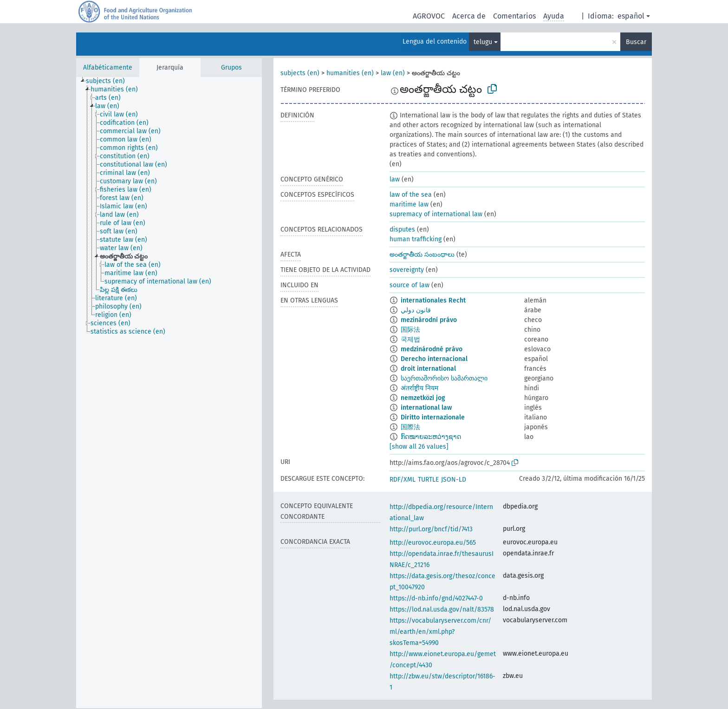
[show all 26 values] (419, 447)
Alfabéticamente (108, 68)
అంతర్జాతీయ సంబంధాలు (422, 255)
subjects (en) (300, 73)
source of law (409, 285)
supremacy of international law (436, 214)
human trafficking (416, 239)
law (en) (393, 73)
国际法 (410, 330)
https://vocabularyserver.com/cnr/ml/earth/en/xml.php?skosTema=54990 (440, 632)
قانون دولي (416, 310)
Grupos (231, 68)
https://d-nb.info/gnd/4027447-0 (436, 598)
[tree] (169, 393)
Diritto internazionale (433, 417)
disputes (402, 229)
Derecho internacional (434, 359)
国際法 (410, 427)
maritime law (409, 204)
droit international (428, 369)
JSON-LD (454, 480)
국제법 (410, 339)
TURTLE (428, 480)
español (631, 16)
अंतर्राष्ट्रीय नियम (419, 388)
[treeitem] (109, 81)
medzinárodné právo (432, 349)
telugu (483, 42)
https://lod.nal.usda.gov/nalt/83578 (442, 609)
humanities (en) (350, 73)
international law (426, 408)
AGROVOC (429, 16)
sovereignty (407, 270)
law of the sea (411, 195)
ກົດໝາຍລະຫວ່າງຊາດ (431, 437)
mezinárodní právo (429, 320)
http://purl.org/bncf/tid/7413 (431, 529)
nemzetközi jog (423, 398)
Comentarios (514, 16)
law (395, 179)
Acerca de (469, 16)
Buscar (636, 42)
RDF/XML (403, 480)
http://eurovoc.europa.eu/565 (433, 543)
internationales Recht (433, 300)
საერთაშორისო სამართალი (444, 378)
